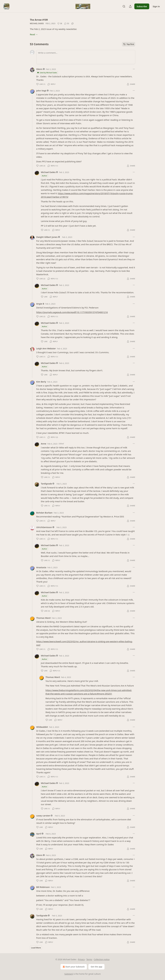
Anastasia (41, 567)
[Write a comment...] (86, 57)
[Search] (124, 6)
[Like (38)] (60, 24)
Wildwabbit (42, 727)
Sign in (156, 6)
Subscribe (142, 6)
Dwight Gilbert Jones (47, 237)
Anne (44, 444)
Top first (129, 44)
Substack (69, 974)
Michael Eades (37, 23)
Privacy (81, 959)
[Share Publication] (130, 6)
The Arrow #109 (39, 20)
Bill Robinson (43, 887)
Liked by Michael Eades (47, 73)
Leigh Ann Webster (46, 348)
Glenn (39, 69)
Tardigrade (46, 484)
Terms (89, 959)
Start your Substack (73, 967)
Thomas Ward (43, 618)
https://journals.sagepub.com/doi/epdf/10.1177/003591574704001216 (72, 312)
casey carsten (43, 816)
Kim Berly (41, 382)
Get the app (96, 967)
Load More (36, 948)
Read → (34, 34)
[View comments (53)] (67, 24)
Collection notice (102, 959)
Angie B (40, 304)
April (39, 834)
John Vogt (41, 91)
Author (45, 176)
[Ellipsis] (134, 69)
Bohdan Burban (44, 513)
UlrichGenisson (44, 527)
